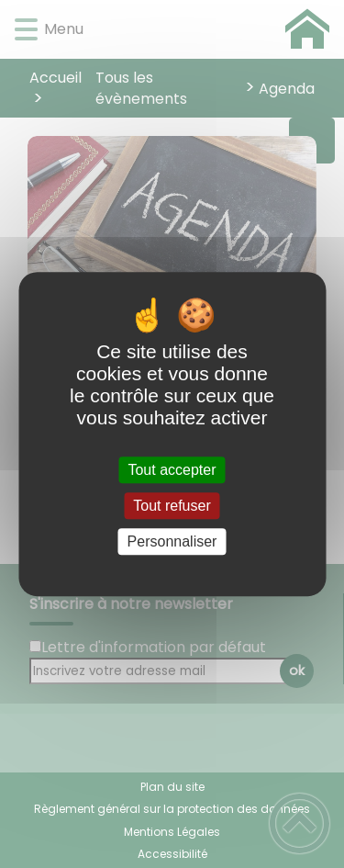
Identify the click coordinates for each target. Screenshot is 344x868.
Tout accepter (172, 470)
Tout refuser (172, 506)
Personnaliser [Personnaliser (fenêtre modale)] (172, 541)
